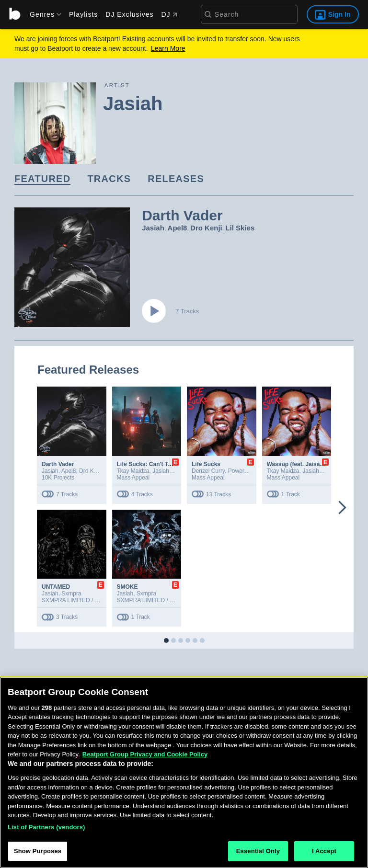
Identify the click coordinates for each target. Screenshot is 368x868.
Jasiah (153, 228)
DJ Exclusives (129, 14)
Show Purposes (38, 855)
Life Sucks (206, 464)
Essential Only (258, 855)
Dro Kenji (206, 228)
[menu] (42, 14)
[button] (166, 640)
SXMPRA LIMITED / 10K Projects (85, 600)
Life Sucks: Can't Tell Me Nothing (162, 464)
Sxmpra (71, 594)
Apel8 (178, 228)
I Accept (324, 855)
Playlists (83, 14)
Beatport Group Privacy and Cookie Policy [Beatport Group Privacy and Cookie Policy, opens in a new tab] (145, 758)
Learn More (168, 48)
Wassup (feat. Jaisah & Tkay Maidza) (317, 464)
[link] (42, 179)
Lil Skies (240, 228)
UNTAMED (56, 587)
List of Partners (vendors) (46, 831)
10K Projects (58, 478)
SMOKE (127, 587)
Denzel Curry (208, 471)
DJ (169, 14)
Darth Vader (58, 464)
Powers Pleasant (250, 471)
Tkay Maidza (133, 471)
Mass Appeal (133, 478)
